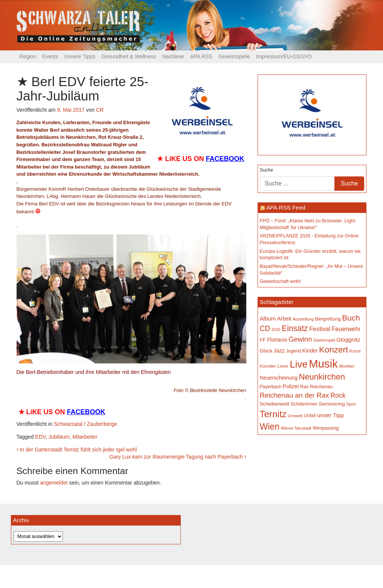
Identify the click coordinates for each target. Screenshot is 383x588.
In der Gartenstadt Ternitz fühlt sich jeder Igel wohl (77, 450)
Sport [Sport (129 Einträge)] (351, 404)
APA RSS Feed (286, 207)
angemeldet (54, 483)
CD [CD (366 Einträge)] (265, 328)
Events (50, 56)
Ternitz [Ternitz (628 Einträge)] (273, 414)
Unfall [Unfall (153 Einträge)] (310, 416)
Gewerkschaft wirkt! (281, 281)
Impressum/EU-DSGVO (284, 56)
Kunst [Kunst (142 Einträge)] (355, 351)
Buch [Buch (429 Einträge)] (351, 318)
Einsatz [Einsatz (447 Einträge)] (295, 328)
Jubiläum (59, 437)
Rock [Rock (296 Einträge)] (338, 395)
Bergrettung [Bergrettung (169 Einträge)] (328, 319)
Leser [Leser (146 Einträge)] (283, 366)
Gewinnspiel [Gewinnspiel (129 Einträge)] (324, 340)
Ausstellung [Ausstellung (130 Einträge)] (303, 319)
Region (28, 56)
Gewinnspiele (234, 56)
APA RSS (201, 56)
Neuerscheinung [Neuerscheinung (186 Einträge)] (279, 378)
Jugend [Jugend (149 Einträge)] (293, 351)
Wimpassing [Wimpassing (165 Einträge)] (326, 428)
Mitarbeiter (85, 437)
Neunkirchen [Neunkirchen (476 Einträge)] (322, 377)
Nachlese (173, 56)
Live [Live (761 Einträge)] (299, 364)
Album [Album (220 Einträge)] (268, 318)
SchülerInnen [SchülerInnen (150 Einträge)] (304, 404)
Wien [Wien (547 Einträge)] (270, 427)
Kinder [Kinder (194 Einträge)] (310, 351)
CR (100, 110)
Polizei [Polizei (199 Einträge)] (291, 386)
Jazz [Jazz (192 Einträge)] (279, 351)
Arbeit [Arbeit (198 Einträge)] (284, 319)
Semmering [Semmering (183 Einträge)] (332, 404)
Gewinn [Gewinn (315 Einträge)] (300, 339)
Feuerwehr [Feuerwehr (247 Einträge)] (346, 329)
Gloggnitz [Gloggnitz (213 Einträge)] (348, 340)
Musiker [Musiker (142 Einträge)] (347, 366)
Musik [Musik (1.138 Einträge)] (323, 364)
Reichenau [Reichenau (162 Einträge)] (321, 387)
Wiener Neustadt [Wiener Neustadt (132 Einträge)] (296, 428)
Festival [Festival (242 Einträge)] (320, 329)
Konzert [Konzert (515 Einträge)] (333, 350)
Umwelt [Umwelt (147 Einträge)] (295, 416)
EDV (40, 437)
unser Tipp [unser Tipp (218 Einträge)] (330, 415)
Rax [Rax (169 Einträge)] (304, 387)
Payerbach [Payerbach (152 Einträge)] (271, 387)
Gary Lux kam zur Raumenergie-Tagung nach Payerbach (178, 457)
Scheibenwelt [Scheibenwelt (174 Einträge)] (275, 404)
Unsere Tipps (80, 56)
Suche (267, 170)
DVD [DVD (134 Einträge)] (276, 330)
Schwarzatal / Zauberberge (85, 424)
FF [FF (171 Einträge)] (263, 340)
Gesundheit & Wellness (129, 56)
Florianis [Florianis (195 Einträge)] (277, 340)
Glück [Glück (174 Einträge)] (266, 351)
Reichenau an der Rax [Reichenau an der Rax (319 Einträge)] (294, 395)
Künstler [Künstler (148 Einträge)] (268, 366)
